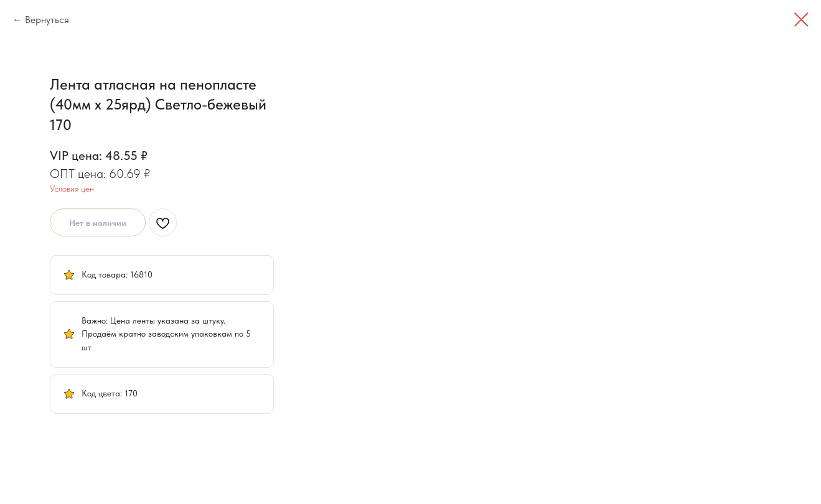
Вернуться (47, 20)
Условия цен (570, 189)
